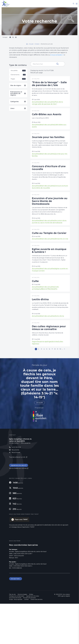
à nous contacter (56, 55)
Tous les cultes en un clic (17, 497)
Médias (31, 635)
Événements (18, 75)
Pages (18, 79)
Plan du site (12, 635)
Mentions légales (22, 635)
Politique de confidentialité (17, 636)
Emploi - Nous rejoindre (16, 640)
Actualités (18, 71)
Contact (26, 640)
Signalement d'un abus (18, 505)
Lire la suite (39, 442)
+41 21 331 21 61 (16, 487)
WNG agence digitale (64, 636)
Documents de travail (15, 638)
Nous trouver (16, 492)
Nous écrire (15, 490)
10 (66, 385)
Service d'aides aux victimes (18, 508)
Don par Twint (16, 619)
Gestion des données (36, 640)
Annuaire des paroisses (29, 638)
